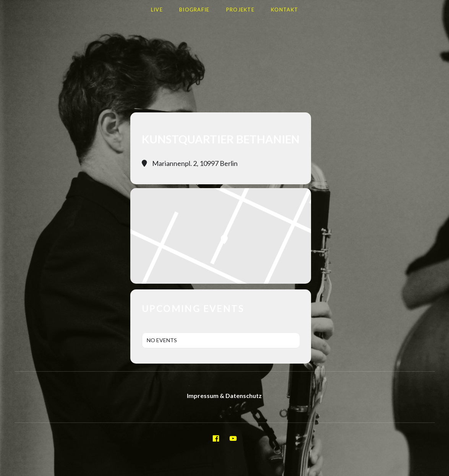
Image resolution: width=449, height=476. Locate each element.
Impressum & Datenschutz (224, 396)
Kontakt (284, 10)
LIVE (157, 10)
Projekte (240, 10)
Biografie (195, 10)
